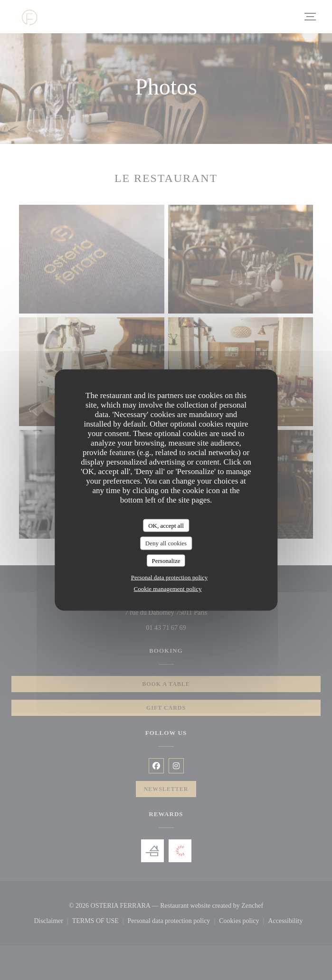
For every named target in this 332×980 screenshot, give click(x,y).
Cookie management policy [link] (168, 589)
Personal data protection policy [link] (169, 577)
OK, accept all (166, 525)
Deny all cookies (166, 543)
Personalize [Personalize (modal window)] (166, 560)
